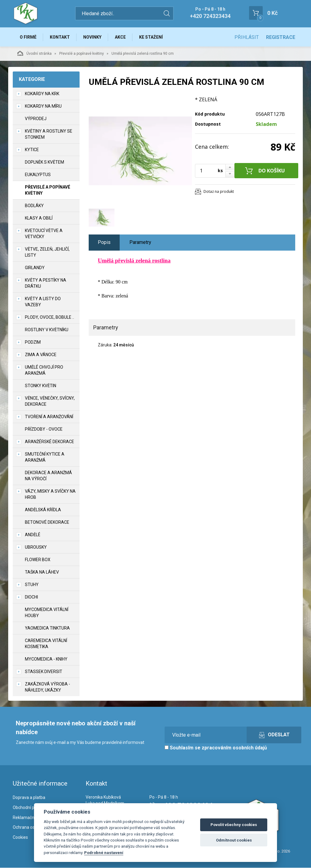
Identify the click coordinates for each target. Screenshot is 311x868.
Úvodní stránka (34, 54)
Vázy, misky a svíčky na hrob (50, 495)
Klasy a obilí (39, 218)
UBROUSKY (36, 547)
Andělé (33, 535)
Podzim (33, 342)
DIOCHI (31, 597)
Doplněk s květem (44, 162)
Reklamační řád (28, 818)
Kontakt (60, 37)
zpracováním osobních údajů (234, 748)
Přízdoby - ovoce (44, 429)
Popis (104, 243)
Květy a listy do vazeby (43, 302)
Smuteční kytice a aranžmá (45, 457)
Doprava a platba (29, 798)
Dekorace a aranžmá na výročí (48, 476)
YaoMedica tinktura (47, 628)
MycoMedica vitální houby (47, 613)
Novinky (93, 37)
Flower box (38, 560)
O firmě (28, 37)
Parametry (140, 243)
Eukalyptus (38, 175)
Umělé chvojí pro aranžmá (44, 370)
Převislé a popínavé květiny (82, 54)
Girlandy (35, 268)
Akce (121, 37)
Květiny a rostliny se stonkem (49, 134)
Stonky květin (41, 386)
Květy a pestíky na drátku (46, 283)
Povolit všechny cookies (234, 825)
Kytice (32, 150)
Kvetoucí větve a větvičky (44, 234)
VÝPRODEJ (36, 119)
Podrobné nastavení (104, 852)
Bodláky (34, 206)
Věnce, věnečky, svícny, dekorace (50, 401)
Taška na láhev (42, 572)
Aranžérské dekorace (50, 442)
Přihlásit (247, 37)
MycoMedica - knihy (46, 659)
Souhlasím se (216, 748)
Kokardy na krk (42, 94)
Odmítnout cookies (234, 840)
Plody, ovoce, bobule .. (50, 318)
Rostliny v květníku (47, 330)
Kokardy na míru (43, 106)
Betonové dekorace (47, 523)
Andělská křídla (43, 510)
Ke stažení (152, 37)
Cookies (20, 838)
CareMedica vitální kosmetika (46, 644)
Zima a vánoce (41, 355)
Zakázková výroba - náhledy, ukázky (48, 687)
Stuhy (32, 585)
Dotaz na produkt (219, 192)
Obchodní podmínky (32, 808)
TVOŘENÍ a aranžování (49, 417)
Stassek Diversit (44, 672)
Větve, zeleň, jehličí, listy (47, 252)
